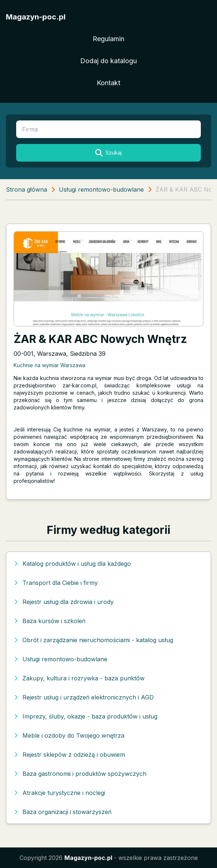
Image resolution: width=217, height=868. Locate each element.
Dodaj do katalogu (108, 61)
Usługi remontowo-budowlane (101, 189)
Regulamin (108, 39)
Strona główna (26, 189)
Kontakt (108, 83)
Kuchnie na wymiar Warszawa (49, 365)
